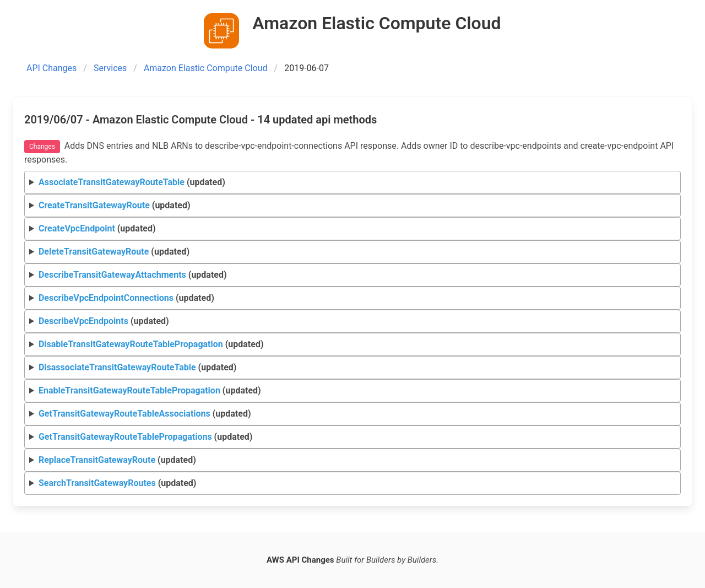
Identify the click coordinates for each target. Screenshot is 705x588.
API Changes (51, 68)
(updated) (132, 182)
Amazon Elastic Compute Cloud (206, 68)
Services (110, 68)
